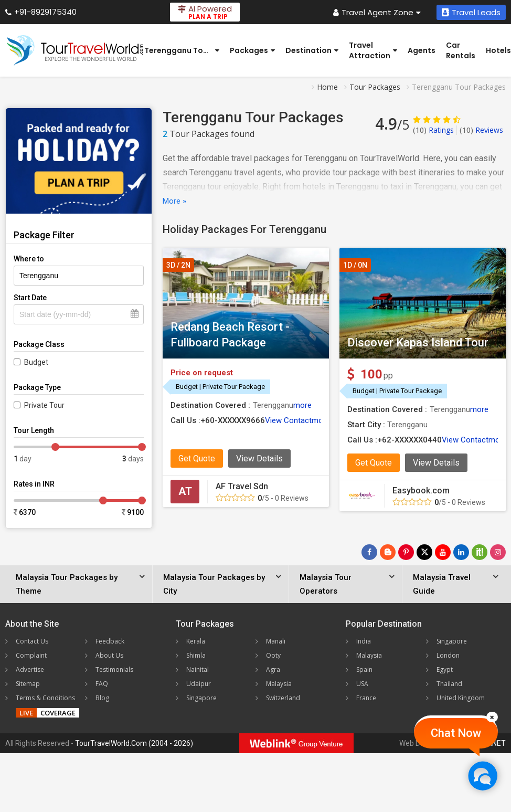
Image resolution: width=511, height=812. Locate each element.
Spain (364, 669)
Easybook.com (421, 491)
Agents (422, 50)
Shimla (196, 655)
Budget (36, 362)
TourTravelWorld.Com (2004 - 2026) (134, 743)
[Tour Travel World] (75, 50)
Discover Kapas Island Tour (418, 342)
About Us (109, 655)
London (448, 655)
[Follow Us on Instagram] (498, 552)
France (366, 698)
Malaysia (279, 684)
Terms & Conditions (45, 698)
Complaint (31, 655)
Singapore (201, 698)
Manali (276, 641)
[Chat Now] (482, 776)
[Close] (492, 717)
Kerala (196, 641)
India (364, 641)
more (302, 405)
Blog (102, 698)
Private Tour (44, 405)
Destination (312, 50)
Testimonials (114, 669)
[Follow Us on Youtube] (443, 552)
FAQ (102, 684)
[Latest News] (388, 552)
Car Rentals (461, 50)
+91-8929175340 (41, 12)
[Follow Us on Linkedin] (461, 552)
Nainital (198, 669)
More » (174, 201)
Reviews (481, 130)
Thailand (449, 684)
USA (362, 684)
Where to (29, 259)
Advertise (30, 669)
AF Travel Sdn (242, 486)
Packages (252, 50)
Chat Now (456, 733)
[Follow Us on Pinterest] (406, 552)
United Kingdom (461, 698)
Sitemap (28, 684)
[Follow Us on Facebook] (369, 552)
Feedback (110, 641)
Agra (273, 669)
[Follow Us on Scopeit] (480, 552)
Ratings (433, 130)
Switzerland (283, 698)
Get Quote (197, 458)
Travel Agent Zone (377, 12)
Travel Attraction (373, 50)
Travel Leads (471, 12)
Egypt (445, 669)
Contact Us (32, 641)
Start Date (30, 298)
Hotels (498, 50)
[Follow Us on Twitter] (424, 552)
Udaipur (199, 684)
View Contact (288, 420)
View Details (259, 458)
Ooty (273, 655)
